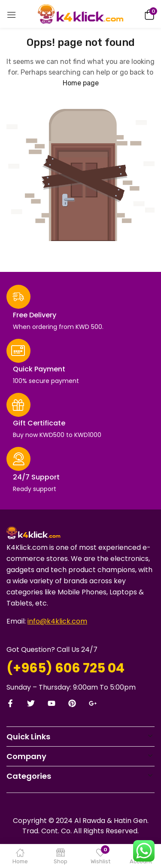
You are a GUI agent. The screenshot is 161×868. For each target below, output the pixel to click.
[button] (148, 14)
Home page (81, 83)
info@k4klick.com (57, 621)
